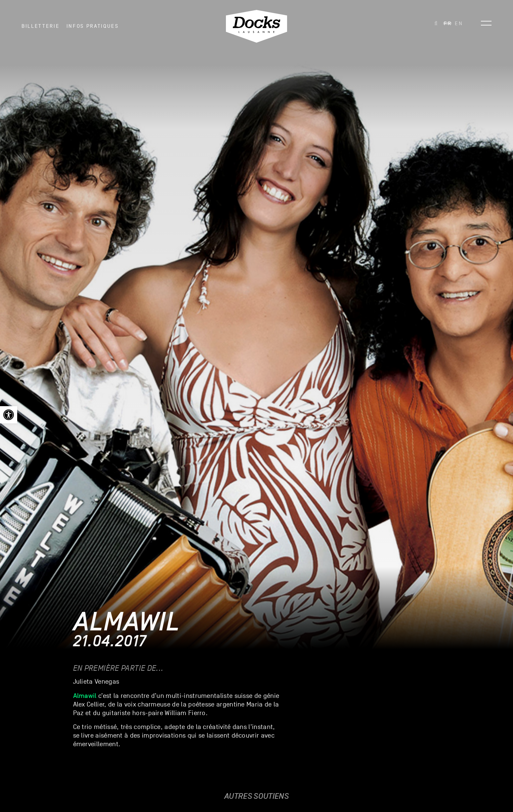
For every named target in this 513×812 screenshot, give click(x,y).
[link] (9, 415)
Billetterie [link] (41, 26)
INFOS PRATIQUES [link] (93, 26)
